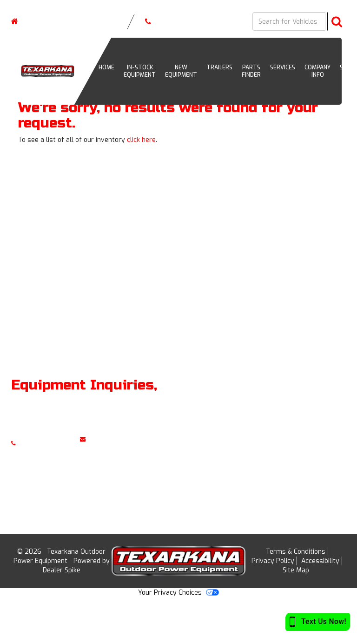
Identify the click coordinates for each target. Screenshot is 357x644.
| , (58, 21)
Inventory (318, 424)
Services (283, 67)
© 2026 (32, 552)
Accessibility (320, 561)
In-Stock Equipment (140, 71)
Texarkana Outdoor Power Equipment (60, 556)
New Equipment (181, 71)
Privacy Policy (273, 561)
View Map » (205, 455)
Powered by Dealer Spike (76, 566)
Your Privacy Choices (178, 593)
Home (312, 409)
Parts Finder (251, 71)
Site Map (296, 570)
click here (141, 140)
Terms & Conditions (296, 552)
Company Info (317, 71)
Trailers (219, 67)
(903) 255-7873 (168, 21)
